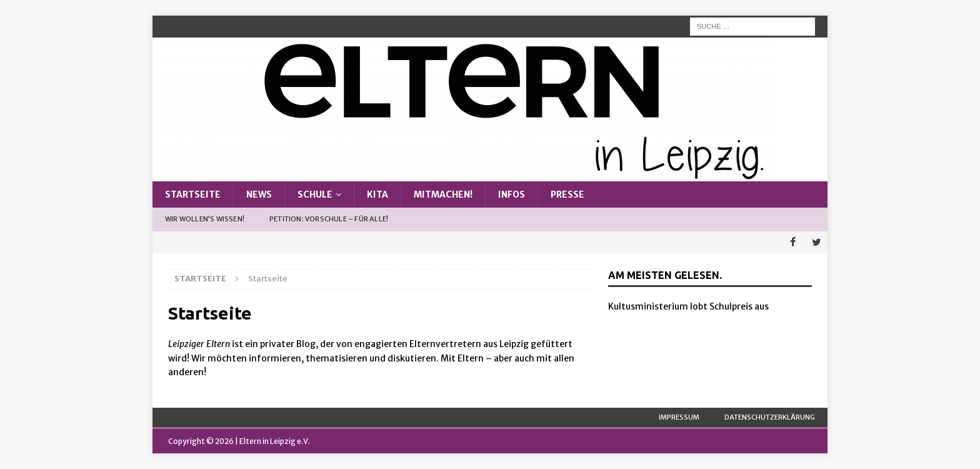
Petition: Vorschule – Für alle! (329, 219)
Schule (315, 194)
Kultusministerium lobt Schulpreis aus (688, 306)
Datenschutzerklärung (770, 416)
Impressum (679, 416)
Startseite (193, 194)
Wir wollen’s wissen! (205, 219)
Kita (377, 194)
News (259, 194)
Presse (567, 194)
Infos (512, 194)
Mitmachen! (443, 194)
